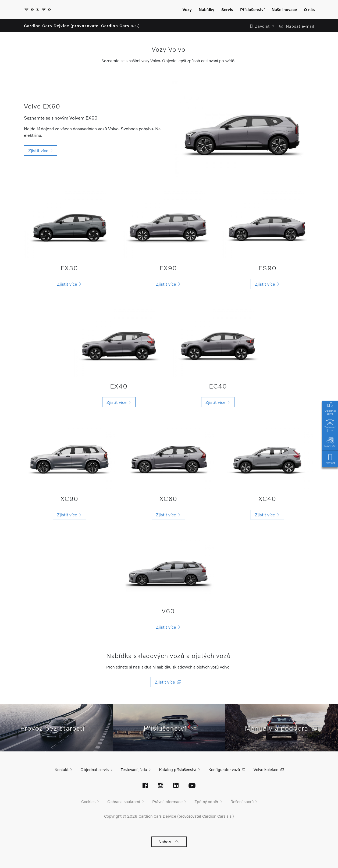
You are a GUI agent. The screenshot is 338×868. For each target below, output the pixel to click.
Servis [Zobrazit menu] (227, 9)
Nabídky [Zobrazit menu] (207, 9)
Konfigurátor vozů (224, 769)
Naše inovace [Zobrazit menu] (284, 9)
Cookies (88, 801)
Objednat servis (330, 408)
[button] (261, 26)
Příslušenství (169, 728)
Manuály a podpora (282, 728)
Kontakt (330, 459)
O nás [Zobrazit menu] (309, 9)
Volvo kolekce (266, 769)
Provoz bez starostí (56, 728)
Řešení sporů (242, 801)
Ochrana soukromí (124, 801)
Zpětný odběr (206, 801)
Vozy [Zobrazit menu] (187, 9)
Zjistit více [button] (41, 150)
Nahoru (169, 841)
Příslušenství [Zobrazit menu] (252, 9)
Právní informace (167, 801)
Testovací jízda (330, 425)
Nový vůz (330, 442)
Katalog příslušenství (178, 769)
